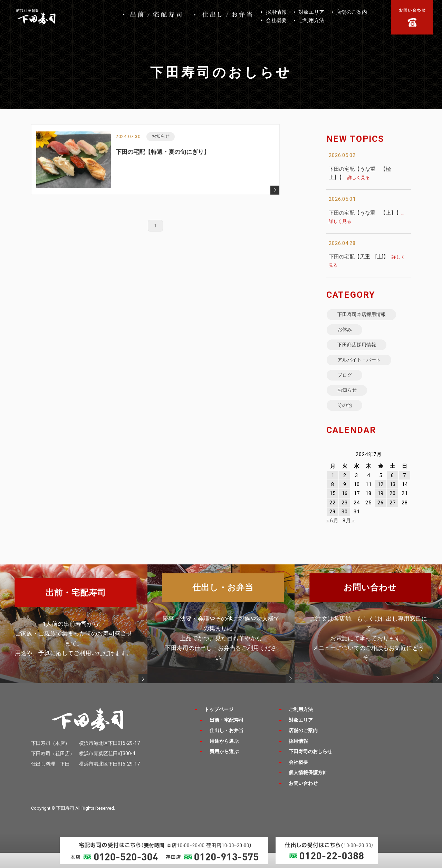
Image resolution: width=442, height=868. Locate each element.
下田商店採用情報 (361, 350)
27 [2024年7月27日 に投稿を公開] (393, 518)
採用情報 (276, 12)
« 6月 (332, 536)
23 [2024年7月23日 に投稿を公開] (345, 518)
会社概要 (276, 20)
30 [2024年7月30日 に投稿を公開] (345, 527)
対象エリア (311, 12)
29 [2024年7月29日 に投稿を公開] (333, 527)
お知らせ (350, 402)
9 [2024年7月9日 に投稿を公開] (345, 500)
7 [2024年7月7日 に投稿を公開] (405, 491)
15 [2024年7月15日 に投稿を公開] (333, 509)
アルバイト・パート (364, 368)
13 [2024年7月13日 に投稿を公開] (393, 500)
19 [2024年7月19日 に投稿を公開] (381, 509)
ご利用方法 (311, 20)
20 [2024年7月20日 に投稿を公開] (393, 509)
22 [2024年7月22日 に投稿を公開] (333, 518)
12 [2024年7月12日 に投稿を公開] (381, 500)
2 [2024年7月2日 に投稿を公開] (345, 491)
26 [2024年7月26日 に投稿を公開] (381, 518)
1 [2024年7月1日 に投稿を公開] (333, 491)
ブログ (347, 385)
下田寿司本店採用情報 (366, 316)
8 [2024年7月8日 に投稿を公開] (333, 500)
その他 (347, 420)
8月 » (349, 536)
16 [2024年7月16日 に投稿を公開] (345, 509)
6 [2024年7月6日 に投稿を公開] (392, 491)
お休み (347, 333)
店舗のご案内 (352, 12)
